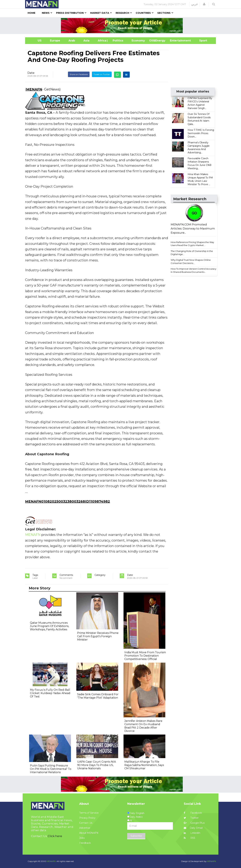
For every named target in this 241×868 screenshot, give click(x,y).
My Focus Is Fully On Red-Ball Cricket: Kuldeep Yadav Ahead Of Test (50, 693)
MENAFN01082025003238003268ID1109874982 (68, 501)
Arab (72, 41)
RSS (189, 838)
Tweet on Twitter (102, 74)
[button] (204, 4)
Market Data (100, 13)
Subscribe (136, 836)
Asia (86, 41)
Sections (164, 13)
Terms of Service (89, 813)
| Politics (117, 41)
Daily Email (193, 828)
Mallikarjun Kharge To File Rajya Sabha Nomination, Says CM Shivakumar (144, 765)
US (35, 41)
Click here (55, 836)
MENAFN (34, 89)
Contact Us (86, 823)
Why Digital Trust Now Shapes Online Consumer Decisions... (191, 261)
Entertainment (175, 41)
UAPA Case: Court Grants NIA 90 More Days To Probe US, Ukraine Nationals (96, 765)
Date (31, 73)
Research (122, 13)
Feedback (85, 843)
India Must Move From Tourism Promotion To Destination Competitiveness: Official (145, 656)
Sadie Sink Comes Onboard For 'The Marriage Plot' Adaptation (98, 696)
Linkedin (192, 833)
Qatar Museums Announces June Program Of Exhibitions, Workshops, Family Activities (49, 626)
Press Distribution (70, 13)
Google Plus (194, 823)
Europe (55, 41)
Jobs (82, 838)
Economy (138, 41)
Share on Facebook (79, 74)
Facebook (193, 813)
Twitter (191, 818)
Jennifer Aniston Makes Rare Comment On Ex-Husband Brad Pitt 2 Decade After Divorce (143, 726)
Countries (143, 13)
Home (31, 13)
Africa (102, 41)
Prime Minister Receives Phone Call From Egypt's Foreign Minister (98, 636)
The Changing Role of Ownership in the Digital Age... (192, 253)
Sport (201, 41)
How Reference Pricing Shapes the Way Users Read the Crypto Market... (192, 244)
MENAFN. (51, 861)
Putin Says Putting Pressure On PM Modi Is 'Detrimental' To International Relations (51, 769)
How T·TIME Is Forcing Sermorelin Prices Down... (201, 133)
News (46, 13)
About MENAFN (89, 833)
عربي (195, 4)
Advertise (85, 828)
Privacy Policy (87, 818)
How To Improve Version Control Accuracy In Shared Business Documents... (193, 270)
